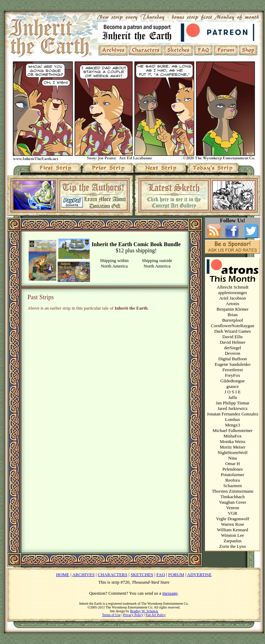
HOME (63, 575)
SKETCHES (142, 575)
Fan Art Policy (156, 615)
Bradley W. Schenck (144, 611)
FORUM (176, 575)
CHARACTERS (112, 575)
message (170, 593)
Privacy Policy (133, 615)
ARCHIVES (83, 575)
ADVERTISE (199, 575)
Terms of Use (111, 615)
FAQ (161, 575)
